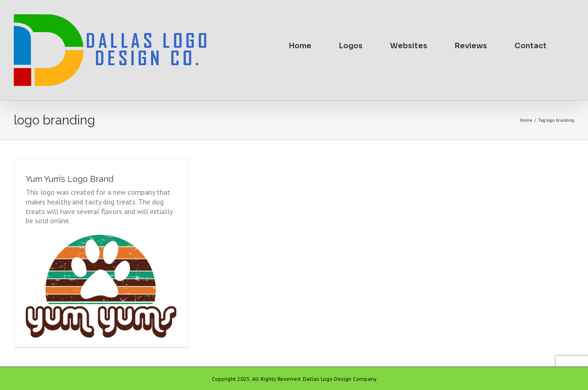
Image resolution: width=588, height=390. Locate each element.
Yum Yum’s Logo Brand (70, 179)
